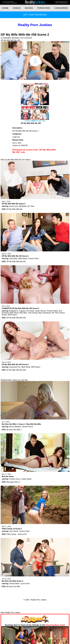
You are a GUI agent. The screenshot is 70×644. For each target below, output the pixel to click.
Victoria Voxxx (15, 479)
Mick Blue (23, 313)
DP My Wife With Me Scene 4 (13, 204)
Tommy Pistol (33, 259)
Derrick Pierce (28, 427)
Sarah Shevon (41, 311)
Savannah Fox (15, 367)
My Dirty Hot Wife (13, 587)
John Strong (33, 313)
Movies (29, 8)
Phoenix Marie (53, 311)
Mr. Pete (31, 206)
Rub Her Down (8, 476)
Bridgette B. (14, 311)
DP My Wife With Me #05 (16, 318)
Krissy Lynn (14, 206)
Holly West (13, 259)
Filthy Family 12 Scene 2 (12, 529)
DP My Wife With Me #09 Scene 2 (15, 364)
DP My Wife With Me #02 (16, 262)
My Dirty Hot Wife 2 (14, 430)
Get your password (35, 15)
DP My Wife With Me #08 (10, 40)
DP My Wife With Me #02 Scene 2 (15, 256)
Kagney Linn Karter (27, 311)
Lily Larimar (14, 531)
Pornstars (44, 8)
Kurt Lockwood (26, 38)
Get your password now (41, 160)
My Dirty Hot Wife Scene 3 (12, 581)
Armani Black (14, 584)
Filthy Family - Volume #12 (17, 534)
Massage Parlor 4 (13, 482)
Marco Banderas (45, 313)
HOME (5, 8)
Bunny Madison (15, 427)
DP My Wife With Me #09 (16, 370)
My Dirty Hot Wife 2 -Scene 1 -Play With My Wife (21, 424)
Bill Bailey (16, 38)
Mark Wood (23, 259)
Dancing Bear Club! (56, 625)
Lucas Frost (25, 584)
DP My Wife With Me (14, 209)
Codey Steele (26, 479)
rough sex (16, 137)
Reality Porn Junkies (35, 25)
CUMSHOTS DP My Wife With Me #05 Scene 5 (20, 308)
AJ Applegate (6, 38)
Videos (17, 8)
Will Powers (12, 315)
